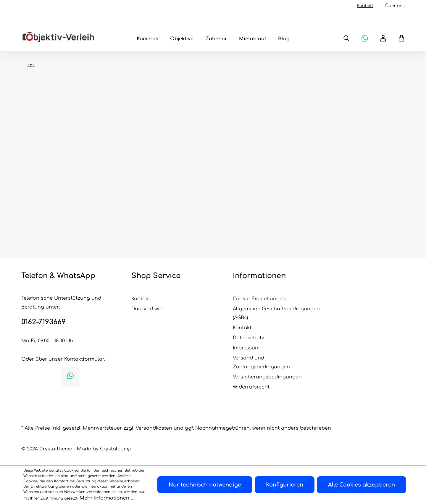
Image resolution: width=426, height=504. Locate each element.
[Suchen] (346, 38)
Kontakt (365, 6)
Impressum (246, 348)
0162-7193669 (43, 322)
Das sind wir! (147, 309)
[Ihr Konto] (383, 38)
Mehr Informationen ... (106, 498)
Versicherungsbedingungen (267, 377)
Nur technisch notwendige (205, 485)
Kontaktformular (84, 359)
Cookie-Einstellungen (259, 299)
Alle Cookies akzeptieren (362, 485)
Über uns (395, 6)
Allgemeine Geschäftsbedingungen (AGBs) (276, 313)
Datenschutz (248, 338)
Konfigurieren (285, 485)
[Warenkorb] (398, 38)
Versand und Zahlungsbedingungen (261, 362)
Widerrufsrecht (251, 387)
